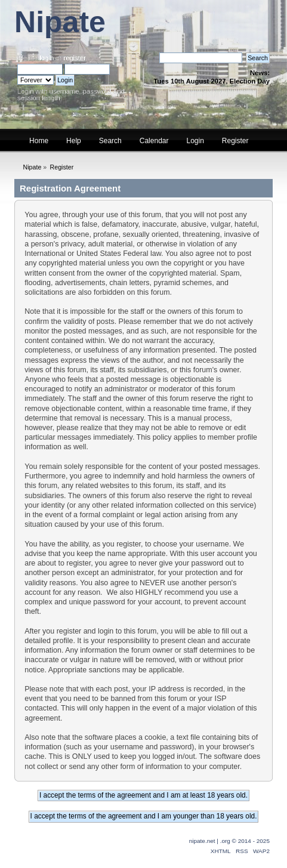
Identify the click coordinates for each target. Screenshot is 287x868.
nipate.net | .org (210, 841)
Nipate (60, 22)
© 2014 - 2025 (251, 841)
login (47, 58)
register (74, 58)
